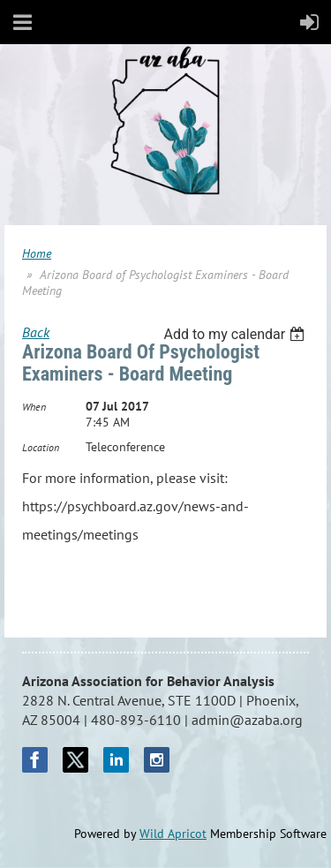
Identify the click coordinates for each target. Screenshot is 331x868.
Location (41, 447)
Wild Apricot (173, 834)
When (34, 407)
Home (37, 253)
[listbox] (236, 334)
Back (36, 332)
